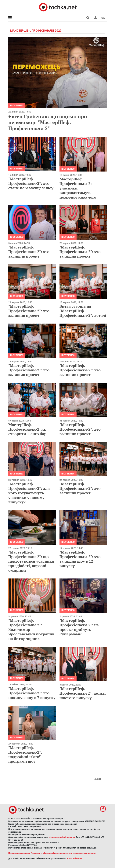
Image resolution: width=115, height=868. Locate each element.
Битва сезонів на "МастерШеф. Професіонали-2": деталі (83, 311)
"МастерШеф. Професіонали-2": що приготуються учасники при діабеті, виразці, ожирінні (31, 561)
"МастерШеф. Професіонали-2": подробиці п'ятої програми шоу (25, 754)
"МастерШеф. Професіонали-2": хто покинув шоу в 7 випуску (32, 693)
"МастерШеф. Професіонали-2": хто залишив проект (29, 252)
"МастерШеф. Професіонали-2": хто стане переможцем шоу (31, 183)
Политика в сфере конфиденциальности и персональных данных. (63, 853)
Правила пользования (19, 853)
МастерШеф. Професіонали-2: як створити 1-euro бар (27, 429)
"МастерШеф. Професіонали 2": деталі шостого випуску (83, 693)
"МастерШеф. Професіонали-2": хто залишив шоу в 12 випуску (80, 559)
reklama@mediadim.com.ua (62, 837)
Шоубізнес (17, 106)
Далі (98, 779)
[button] (95, 18)
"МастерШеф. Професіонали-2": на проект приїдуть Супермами (79, 627)
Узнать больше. (75, 858)
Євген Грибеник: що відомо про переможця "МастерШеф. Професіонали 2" (48, 122)
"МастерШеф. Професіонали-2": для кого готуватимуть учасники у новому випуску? (29, 493)
